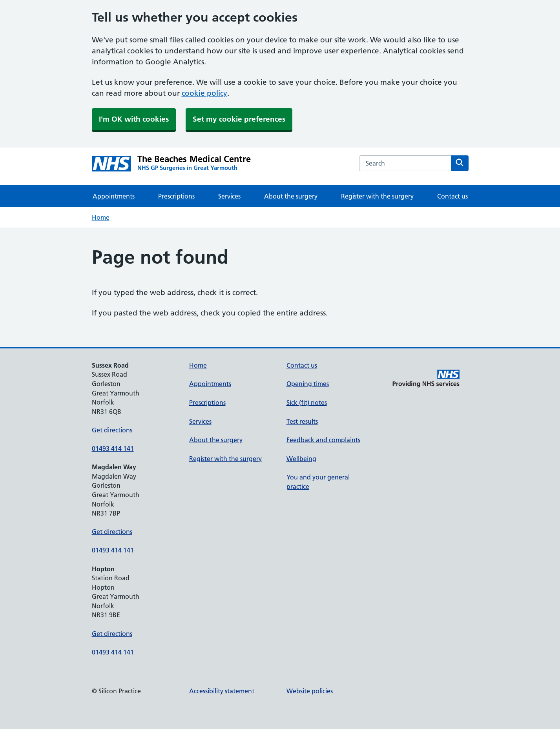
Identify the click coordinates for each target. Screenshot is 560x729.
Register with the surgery (377, 196)
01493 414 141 (113, 448)
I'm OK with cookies (134, 119)
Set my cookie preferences (239, 119)
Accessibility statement (222, 691)
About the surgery (291, 196)
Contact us (452, 196)
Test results (302, 421)
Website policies (310, 691)
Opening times (308, 384)
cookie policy (204, 93)
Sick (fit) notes (307, 403)
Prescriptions (176, 196)
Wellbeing (301, 459)
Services (229, 196)
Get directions (112, 430)
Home (101, 217)
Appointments (114, 196)
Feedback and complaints (323, 440)
